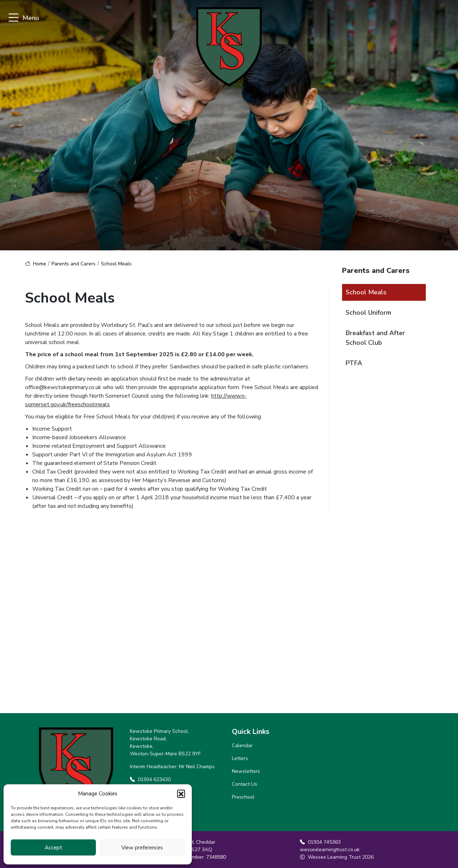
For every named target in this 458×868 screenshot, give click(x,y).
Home (40, 264)
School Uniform (368, 313)
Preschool (243, 797)
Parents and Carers (74, 264)
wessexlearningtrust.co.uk (330, 850)
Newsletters (246, 771)
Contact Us (245, 784)
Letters (240, 758)
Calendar (242, 746)
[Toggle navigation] (13, 18)
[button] (181, 794)
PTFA (354, 363)
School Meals (366, 292)
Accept (53, 848)
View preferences (142, 848)
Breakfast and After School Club (375, 338)
